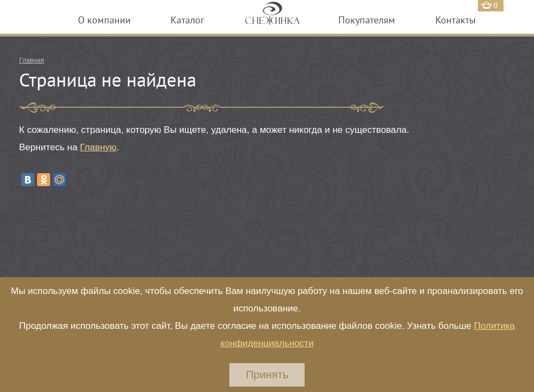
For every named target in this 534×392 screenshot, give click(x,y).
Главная (32, 60)
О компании (104, 20)
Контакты (456, 20)
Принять (267, 375)
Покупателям (367, 20)
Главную (98, 147)
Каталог (187, 20)
